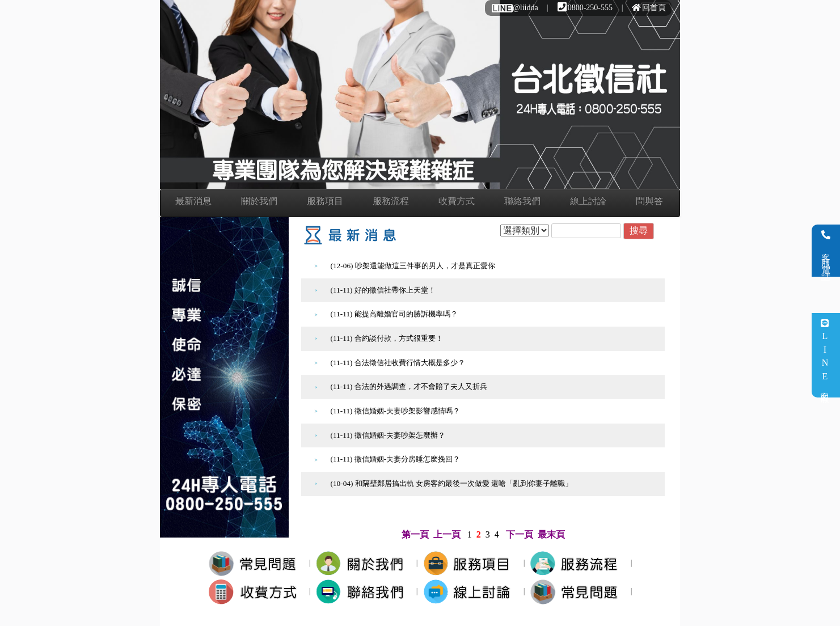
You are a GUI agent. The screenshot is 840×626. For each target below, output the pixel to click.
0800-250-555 (585, 8)
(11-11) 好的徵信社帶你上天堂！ (383, 290)
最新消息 (193, 201)
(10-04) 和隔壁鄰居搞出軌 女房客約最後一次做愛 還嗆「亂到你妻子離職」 (452, 483)
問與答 (649, 201)
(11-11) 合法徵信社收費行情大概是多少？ (398, 363)
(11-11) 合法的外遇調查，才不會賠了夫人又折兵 (409, 386)
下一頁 (520, 534)
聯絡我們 (522, 201)
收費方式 (457, 201)
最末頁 (551, 534)
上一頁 (447, 534)
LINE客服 (825, 355)
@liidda (514, 8)
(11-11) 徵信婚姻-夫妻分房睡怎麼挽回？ (396, 459)
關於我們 (259, 201)
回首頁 (649, 8)
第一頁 (415, 534)
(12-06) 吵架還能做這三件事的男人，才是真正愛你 (413, 266)
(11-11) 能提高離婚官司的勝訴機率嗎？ (394, 314)
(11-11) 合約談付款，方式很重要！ (387, 338)
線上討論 (588, 201)
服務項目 (325, 201)
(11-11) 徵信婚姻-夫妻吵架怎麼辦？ (388, 435)
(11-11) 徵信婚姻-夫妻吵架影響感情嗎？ (396, 411)
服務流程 (391, 201)
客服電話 (826, 251)
